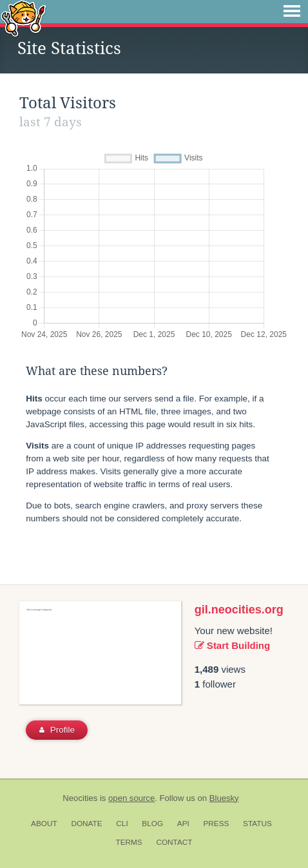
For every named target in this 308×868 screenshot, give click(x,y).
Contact (174, 842)
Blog (152, 824)
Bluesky (224, 798)
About (44, 824)
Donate (86, 824)
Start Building (233, 645)
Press (216, 824)
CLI (122, 824)
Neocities (80, 798)
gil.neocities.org (239, 610)
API (183, 824)
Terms (129, 842)
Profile (57, 730)
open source (131, 798)
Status (257, 824)
